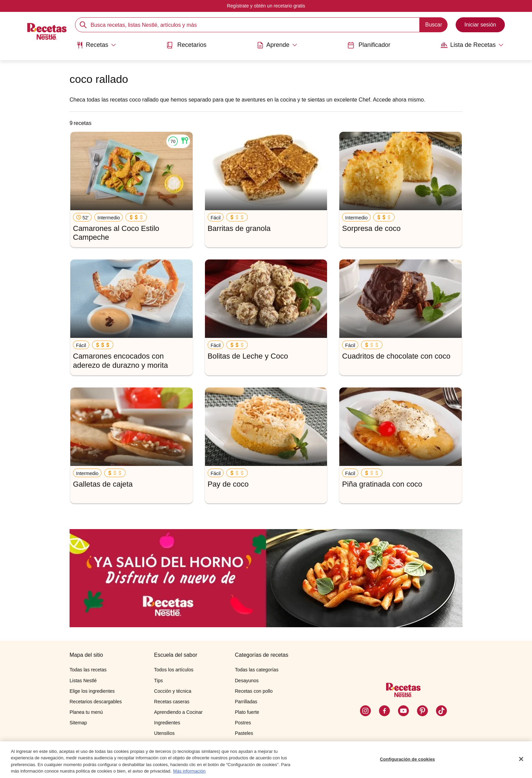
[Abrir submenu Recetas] (96, 45)
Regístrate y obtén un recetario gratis (266, 6)
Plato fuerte (247, 712)
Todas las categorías (256, 670)
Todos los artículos (174, 670)
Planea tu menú (86, 712)
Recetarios (186, 45)
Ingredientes (167, 723)
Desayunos (247, 681)
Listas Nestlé (83, 681)
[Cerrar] (521, 762)
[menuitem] (96, 48)
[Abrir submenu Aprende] (277, 45)
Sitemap (78, 723)
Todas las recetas (88, 670)
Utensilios (164, 733)
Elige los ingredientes (92, 691)
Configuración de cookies (407, 763)
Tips (158, 681)
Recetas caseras (172, 702)
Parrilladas (246, 702)
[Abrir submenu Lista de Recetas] (472, 45)
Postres (243, 723)
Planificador (369, 45)
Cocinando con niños (176, 744)
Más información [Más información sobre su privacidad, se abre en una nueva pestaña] (189, 775)
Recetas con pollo (254, 691)
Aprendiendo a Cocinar (178, 712)
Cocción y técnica (173, 691)
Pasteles (244, 733)
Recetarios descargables (96, 702)
